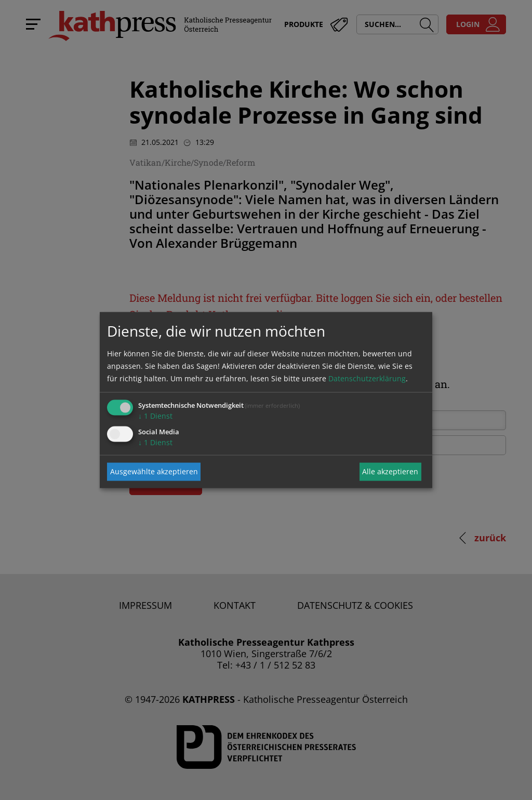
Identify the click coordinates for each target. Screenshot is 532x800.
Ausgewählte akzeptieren (154, 471)
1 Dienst (155, 415)
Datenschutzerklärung (367, 378)
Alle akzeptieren (390, 471)
